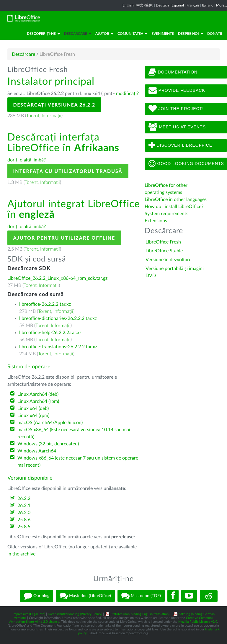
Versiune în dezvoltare (168, 260)
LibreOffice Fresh (163, 242)
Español (178, 5)
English (128, 5)
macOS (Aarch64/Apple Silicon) (50, 423)
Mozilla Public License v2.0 (198, 622)
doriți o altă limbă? (27, 160)
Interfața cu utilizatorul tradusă (68, 171)
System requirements (167, 214)
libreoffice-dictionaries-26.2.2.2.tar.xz (58, 318)
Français (193, 5)
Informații (52, 116)
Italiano (208, 5)
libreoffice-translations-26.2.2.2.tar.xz (58, 347)
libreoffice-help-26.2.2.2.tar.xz (50, 333)
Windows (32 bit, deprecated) (48, 444)
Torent (33, 116)
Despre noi (191, 34)
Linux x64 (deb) (33, 408)
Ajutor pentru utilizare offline (64, 238)
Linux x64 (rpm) (33, 416)
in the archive (21, 554)
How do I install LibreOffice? (174, 207)
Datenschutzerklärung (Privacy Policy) (75, 614)
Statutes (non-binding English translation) (140, 614)
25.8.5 (24, 527)
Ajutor (104, 34)
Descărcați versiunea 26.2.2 (54, 105)
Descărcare (78, 34)
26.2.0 (24, 513)
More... (222, 5)
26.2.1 (24, 506)
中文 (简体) (145, 5)
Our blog (37, 596)
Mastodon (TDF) (141, 596)
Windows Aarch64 (37, 451)
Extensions (156, 221)
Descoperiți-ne (43, 34)
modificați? (127, 94)
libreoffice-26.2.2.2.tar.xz (45, 304)
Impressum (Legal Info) (29, 614)
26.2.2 (24, 498)
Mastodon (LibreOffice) (85, 596)
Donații (215, 34)
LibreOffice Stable (164, 251)
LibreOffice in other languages (176, 200)
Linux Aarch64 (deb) (38, 394)
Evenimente (163, 34)
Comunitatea (132, 34)
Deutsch (162, 5)
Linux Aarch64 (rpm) (38, 401)
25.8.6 (24, 520)
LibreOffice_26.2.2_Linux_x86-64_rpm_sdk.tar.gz (57, 278)
